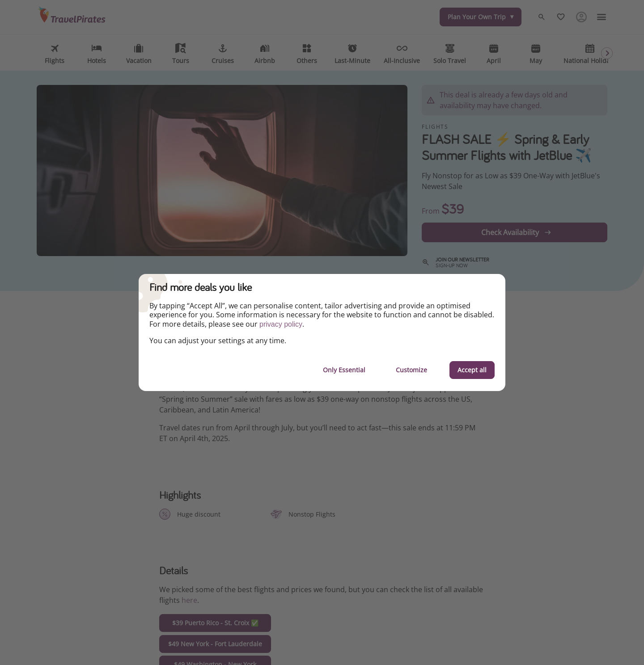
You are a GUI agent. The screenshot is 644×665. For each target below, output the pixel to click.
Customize (411, 370)
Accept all (472, 370)
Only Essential (344, 370)
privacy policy (281, 324)
